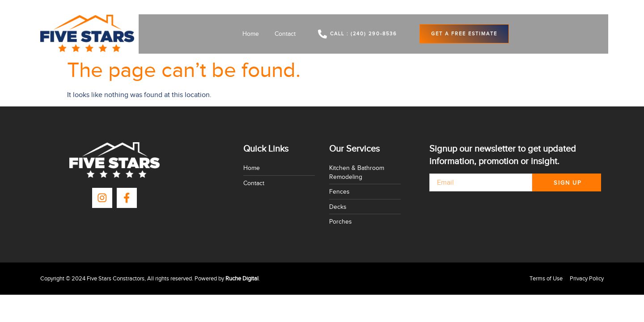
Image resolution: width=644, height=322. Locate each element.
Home (251, 34)
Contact (285, 34)
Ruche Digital (242, 278)
